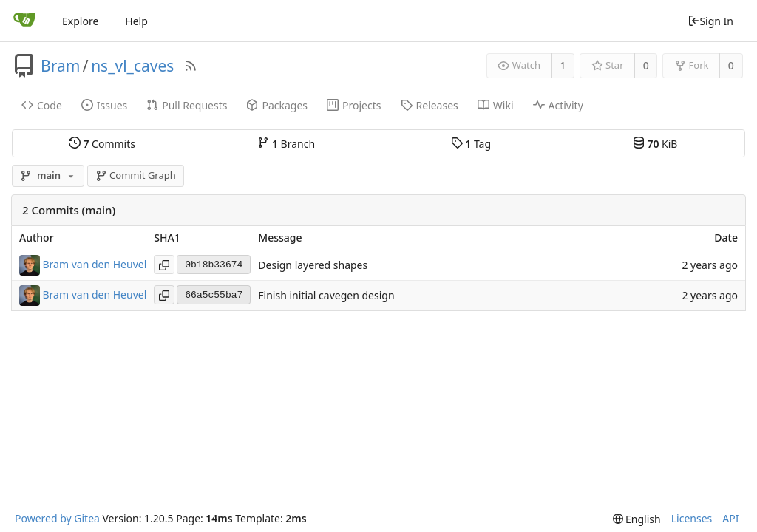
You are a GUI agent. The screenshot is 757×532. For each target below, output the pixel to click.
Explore (80, 21)
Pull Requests (187, 105)
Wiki (496, 105)
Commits (102, 143)
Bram (60, 66)
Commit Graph (136, 175)
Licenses (692, 518)
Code (42, 105)
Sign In (710, 21)
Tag (471, 143)
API (730, 518)
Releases (430, 105)
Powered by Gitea (57, 518)
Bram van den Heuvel (95, 264)
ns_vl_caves (132, 66)
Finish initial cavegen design (326, 295)
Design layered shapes (313, 265)
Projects (354, 105)
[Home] (24, 21)
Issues (104, 105)
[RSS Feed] (191, 66)
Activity (558, 105)
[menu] (637, 519)
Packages (277, 105)
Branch (286, 143)
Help (136, 21)
